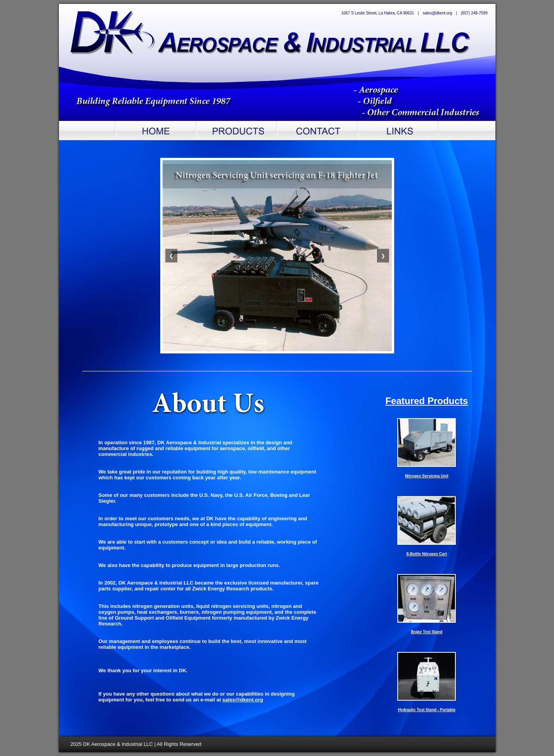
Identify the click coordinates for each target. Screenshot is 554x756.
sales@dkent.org (242, 700)
